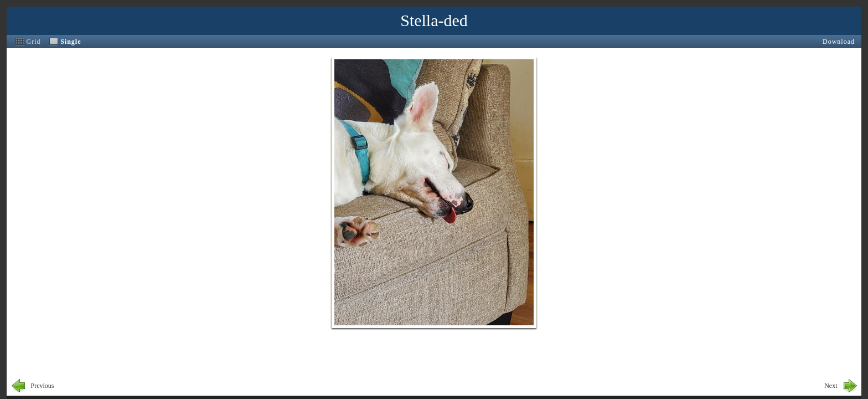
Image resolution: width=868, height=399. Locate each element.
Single (71, 42)
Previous (43, 386)
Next (831, 386)
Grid (34, 42)
